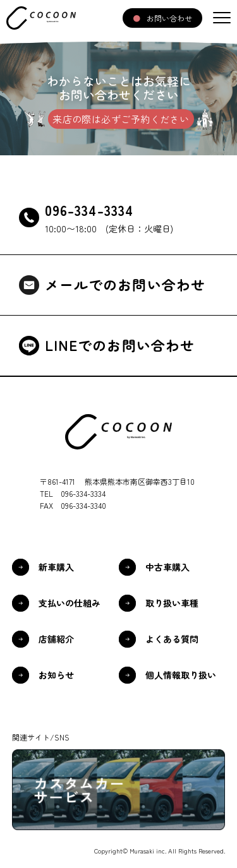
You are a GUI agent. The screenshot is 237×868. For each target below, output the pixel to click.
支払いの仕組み (70, 603)
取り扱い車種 (172, 603)
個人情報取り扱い (181, 675)
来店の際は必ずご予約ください (121, 119)
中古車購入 (167, 567)
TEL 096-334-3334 (73, 493)
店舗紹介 (56, 639)
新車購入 (56, 567)
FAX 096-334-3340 (73, 505)
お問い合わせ (169, 18)
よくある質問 (172, 639)
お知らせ (56, 675)
